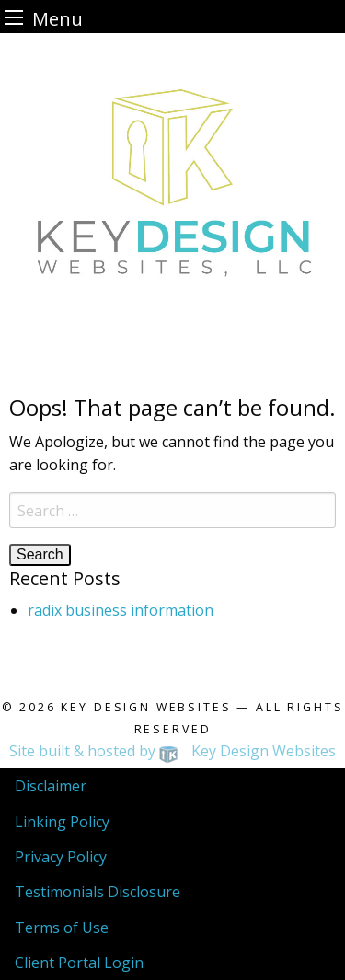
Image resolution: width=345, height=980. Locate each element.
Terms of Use (62, 928)
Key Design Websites (146, 707)
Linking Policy (62, 822)
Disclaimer (51, 786)
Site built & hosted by (172, 751)
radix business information (121, 610)
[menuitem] (172, 786)
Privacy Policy (61, 857)
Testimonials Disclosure (98, 892)
